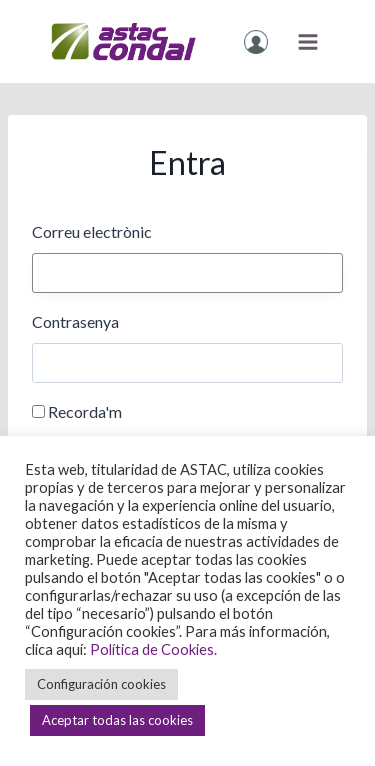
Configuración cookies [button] (101, 684)
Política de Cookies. (153, 649)
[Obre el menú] (307, 41)
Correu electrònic (92, 231)
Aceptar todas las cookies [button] (117, 720)
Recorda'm (85, 411)
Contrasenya (75, 321)
